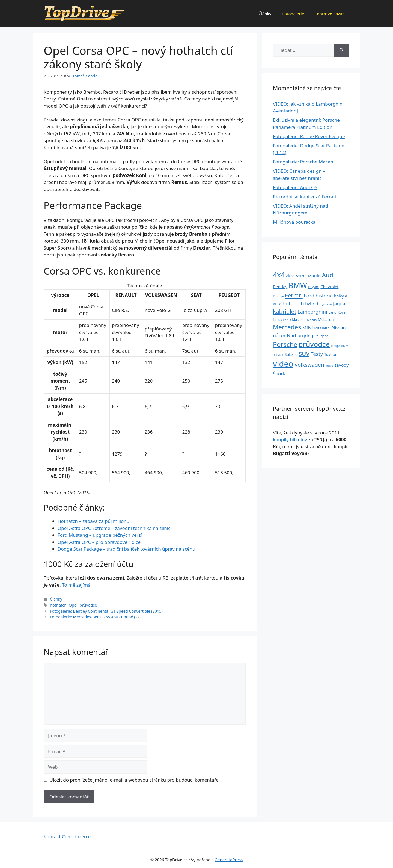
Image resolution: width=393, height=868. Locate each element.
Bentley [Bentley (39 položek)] (280, 287)
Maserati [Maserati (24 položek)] (299, 320)
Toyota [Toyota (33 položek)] (330, 354)
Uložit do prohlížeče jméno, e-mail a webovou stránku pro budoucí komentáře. (135, 780)
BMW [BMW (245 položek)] (298, 285)
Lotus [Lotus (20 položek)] (287, 320)
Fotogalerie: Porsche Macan (303, 162)
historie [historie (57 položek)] (324, 296)
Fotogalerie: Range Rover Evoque (309, 136)
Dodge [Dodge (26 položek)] (278, 296)
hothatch (58, 605)
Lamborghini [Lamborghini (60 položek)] (312, 312)
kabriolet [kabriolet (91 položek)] (285, 311)
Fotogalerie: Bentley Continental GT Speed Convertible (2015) (106, 611)
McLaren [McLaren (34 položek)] (326, 319)
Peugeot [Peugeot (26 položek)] (321, 336)
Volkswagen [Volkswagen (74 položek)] (309, 365)
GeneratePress (229, 860)
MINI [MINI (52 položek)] (308, 328)
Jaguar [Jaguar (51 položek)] (340, 304)
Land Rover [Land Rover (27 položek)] (338, 312)
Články (265, 14)
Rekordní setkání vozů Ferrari (305, 197)
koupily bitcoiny (290, 439)
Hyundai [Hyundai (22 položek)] (325, 304)
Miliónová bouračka (294, 222)
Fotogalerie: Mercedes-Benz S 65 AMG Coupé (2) (94, 617)
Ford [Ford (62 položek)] (309, 296)
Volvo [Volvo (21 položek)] (329, 366)
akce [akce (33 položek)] (290, 276)
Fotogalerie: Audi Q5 (295, 187)
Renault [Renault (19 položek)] (278, 355)
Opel (73, 605)
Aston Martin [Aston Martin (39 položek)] (308, 276)
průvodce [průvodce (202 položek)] (314, 344)
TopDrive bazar (329, 14)
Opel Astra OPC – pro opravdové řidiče (99, 542)
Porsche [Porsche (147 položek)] (285, 344)
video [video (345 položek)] (283, 364)
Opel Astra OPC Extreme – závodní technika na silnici (115, 528)
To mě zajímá (76, 585)
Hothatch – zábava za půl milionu (93, 521)
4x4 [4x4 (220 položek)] (279, 275)
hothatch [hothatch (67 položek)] (293, 303)
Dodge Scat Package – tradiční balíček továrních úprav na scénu (126, 549)
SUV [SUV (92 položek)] (304, 354)
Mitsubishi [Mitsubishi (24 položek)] (322, 328)
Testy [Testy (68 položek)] (317, 354)
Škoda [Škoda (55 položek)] (280, 374)
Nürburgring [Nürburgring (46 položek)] (300, 336)
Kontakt (52, 836)
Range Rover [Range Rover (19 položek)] (340, 346)
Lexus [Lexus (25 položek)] (277, 320)
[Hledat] (342, 50)
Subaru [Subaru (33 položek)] (291, 354)
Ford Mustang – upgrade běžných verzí (100, 535)
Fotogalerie (293, 14)
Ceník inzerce (76, 836)
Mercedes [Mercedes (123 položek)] (287, 327)
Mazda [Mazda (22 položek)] (312, 320)
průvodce (88, 605)
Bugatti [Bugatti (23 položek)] (314, 287)
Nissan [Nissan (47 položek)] (339, 328)
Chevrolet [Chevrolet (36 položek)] (329, 287)
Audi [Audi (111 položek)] (328, 275)
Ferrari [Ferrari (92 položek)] (294, 295)
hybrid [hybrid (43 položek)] (312, 304)
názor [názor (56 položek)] (279, 335)
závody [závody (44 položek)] (341, 365)
